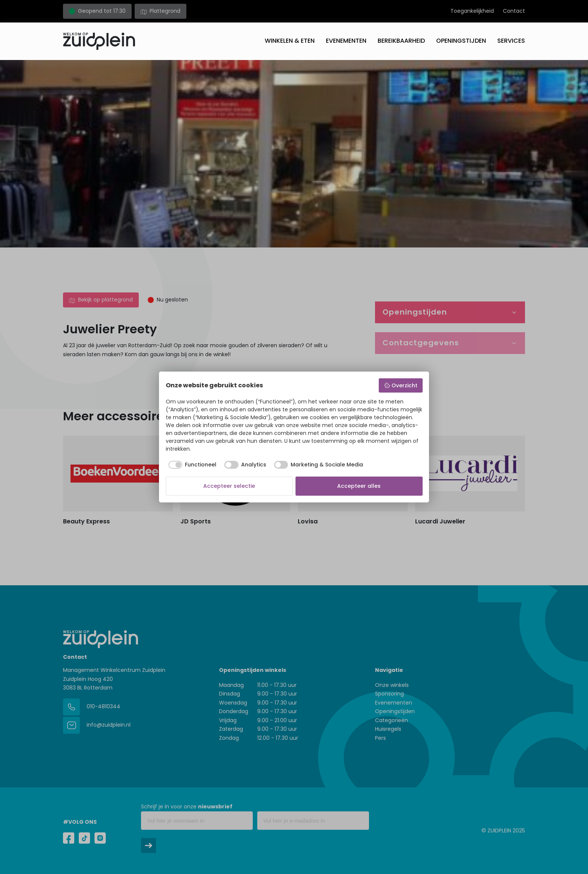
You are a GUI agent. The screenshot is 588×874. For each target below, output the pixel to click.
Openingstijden (461, 41)
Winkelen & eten (290, 41)
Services (511, 41)
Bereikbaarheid (401, 41)
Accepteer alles (359, 486)
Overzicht (401, 385)
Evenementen (346, 41)
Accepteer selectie (229, 486)
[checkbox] (191, 465)
